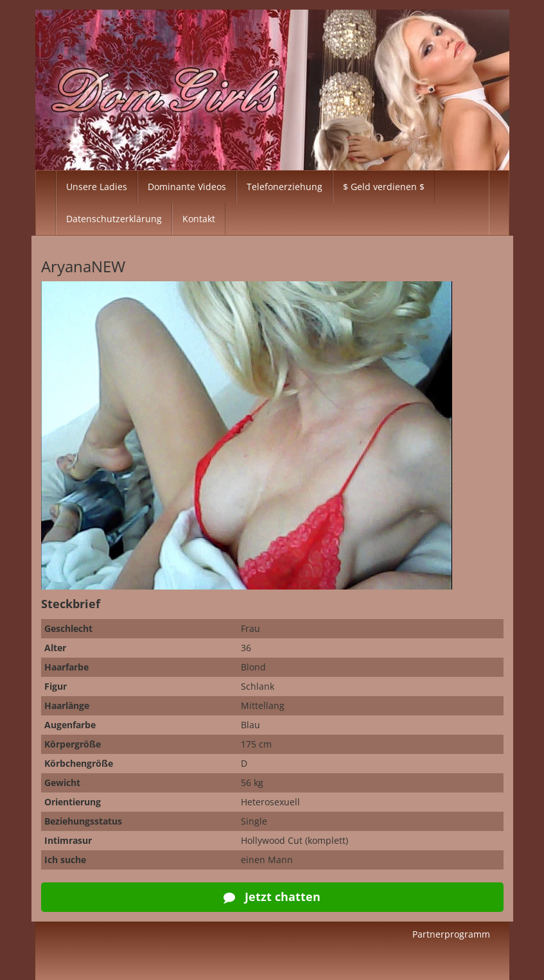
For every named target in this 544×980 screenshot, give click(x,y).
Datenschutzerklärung (114, 219)
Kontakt (199, 219)
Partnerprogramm (451, 934)
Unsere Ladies (97, 187)
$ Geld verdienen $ (384, 187)
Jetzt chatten (272, 897)
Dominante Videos (187, 187)
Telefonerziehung (285, 187)
